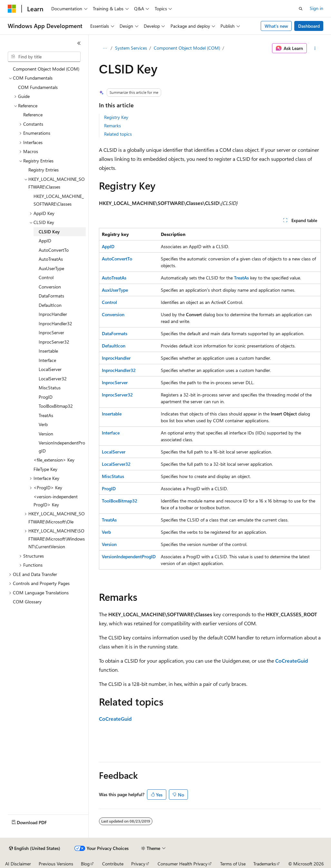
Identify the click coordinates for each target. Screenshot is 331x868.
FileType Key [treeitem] (45, 469)
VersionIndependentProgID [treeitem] (62, 447)
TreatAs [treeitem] (46, 415)
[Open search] (301, 9)
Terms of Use (233, 864)
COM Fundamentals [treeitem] (38, 87)
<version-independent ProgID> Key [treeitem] (56, 501)
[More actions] (315, 48)
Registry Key (116, 117)
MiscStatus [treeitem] (50, 388)
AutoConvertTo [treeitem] (54, 250)
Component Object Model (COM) (187, 48)
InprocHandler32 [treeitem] (55, 323)
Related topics (118, 134)
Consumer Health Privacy (183, 864)
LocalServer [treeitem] (50, 369)
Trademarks (265, 864)
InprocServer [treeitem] (51, 332)
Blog (85, 864)
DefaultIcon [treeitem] (50, 305)
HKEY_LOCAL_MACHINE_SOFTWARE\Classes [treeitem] (59, 200)
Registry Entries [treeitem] (44, 170)
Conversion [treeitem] (50, 287)
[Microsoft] (12, 9)
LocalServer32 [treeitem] (53, 379)
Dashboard (309, 26)
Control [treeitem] (46, 277)
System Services (131, 48)
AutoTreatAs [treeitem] (51, 259)
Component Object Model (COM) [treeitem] (46, 69)
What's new (276, 26)
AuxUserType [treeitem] (51, 268)
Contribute (113, 864)
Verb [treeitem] (43, 424)
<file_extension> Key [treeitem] (54, 460)
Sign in (316, 8)
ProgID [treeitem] (46, 397)
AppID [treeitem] (45, 241)
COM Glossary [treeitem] (27, 602)
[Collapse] (79, 43)
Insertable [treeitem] (48, 351)
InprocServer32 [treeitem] (54, 342)
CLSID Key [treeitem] (49, 232)
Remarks (112, 126)
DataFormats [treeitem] (51, 296)
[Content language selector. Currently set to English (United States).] (35, 848)
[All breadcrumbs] (105, 48)
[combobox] (44, 57)
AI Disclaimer (18, 864)
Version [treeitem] (46, 434)
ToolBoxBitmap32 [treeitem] (56, 406)
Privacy (138, 864)
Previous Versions (56, 864)
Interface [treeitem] (47, 360)
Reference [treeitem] (33, 115)
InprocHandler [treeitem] (53, 314)
